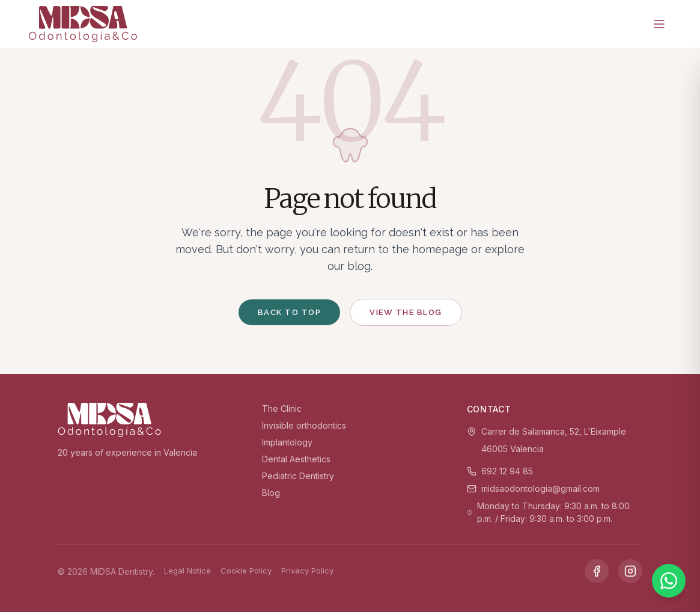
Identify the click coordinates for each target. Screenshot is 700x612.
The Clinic (282, 409)
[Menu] (659, 24)
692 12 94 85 (507, 471)
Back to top (290, 312)
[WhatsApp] (669, 581)
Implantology (287, 442)
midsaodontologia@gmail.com (540, 488)
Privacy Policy (307, 571)
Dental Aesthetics (296, 459)
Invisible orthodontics (304, 425)
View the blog (406, 312)
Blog (271, 493)
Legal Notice (187, 571)
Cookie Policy (246, 571)
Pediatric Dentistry (298, 476)
